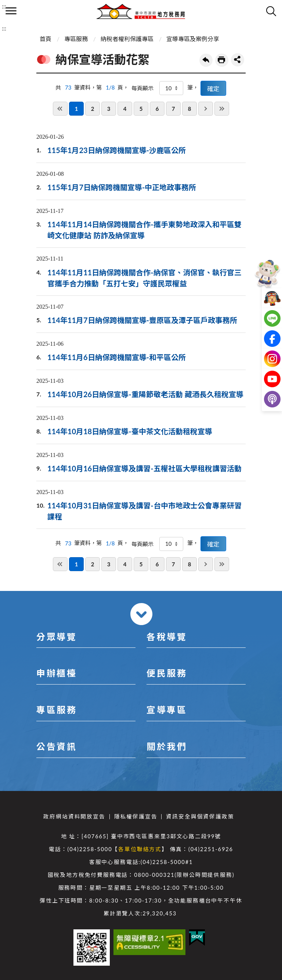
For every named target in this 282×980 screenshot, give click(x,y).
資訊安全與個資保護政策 (200, 816)
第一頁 (60, 109)
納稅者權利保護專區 (127, 39)
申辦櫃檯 (57, 673)
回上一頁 (206, 60)
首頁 (46, 39)
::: (4, 6)
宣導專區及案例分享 (193, 39)
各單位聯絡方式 (140, 849)
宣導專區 (167, 710)
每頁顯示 (142, 88)
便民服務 (167, 673)
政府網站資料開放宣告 (74, 816)
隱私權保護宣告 (136, 816)
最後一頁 (222, 109)
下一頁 (206, 109)
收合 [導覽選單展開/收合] (141, 614)
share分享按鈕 (238, 60)
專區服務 (76, 39)
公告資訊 (57, 746)
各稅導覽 (167, 637)
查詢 (271, 11)
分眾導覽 (57, 637)
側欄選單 (11, 11)
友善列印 (222, 60)
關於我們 (167, 746)
